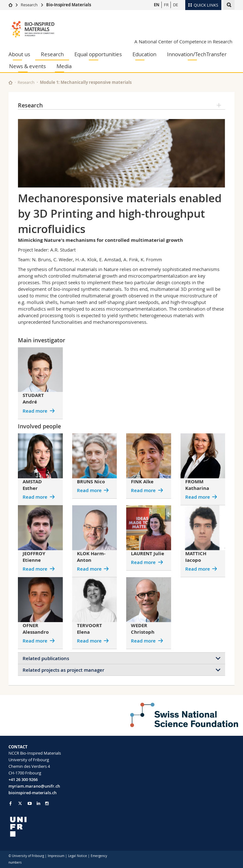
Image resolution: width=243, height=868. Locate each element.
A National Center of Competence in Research (183, 41)
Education (144, 54)
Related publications (46, 658)
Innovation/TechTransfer (197, 54)
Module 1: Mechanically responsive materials (86, 82)
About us (19, 54)
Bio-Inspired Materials (69, 5)
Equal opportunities (98, 54)
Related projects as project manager (63, 670)
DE (175, 5)
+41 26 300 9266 (23, 779)
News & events (27, 66)
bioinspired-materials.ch (32, 793)
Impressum (56, 856)
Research (29, 5)
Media (64, 66)
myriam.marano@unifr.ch (34, 786)
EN (157, 5)
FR (166, 5)
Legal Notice (78, 856)
